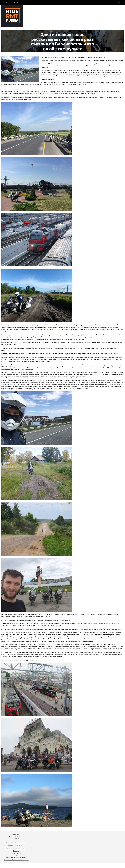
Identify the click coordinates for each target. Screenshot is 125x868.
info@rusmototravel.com (19, 843)
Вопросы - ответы (16, 853)
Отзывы (16, 856)
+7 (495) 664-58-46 (19, 845)
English (119, 3)
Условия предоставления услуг (16, 849)
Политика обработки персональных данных (16, 860)
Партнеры (16, 851)
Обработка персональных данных (16, 858)
